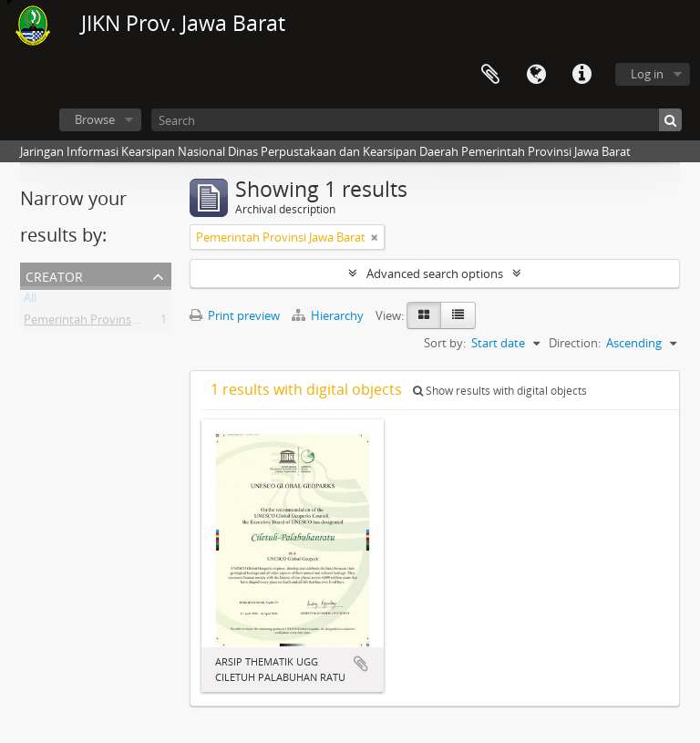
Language (536, 75)
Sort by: (445, 343)
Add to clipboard (361, 664)
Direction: (575, 343)
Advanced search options (435, 273)
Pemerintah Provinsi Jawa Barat (108, 323)
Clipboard (490, 75)
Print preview (235, 315)
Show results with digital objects (500, 391)
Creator (54, 275)
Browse (95, 119)
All (30, 301)
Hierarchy (329, 315)
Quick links (582, 75)
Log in (647, 74)
